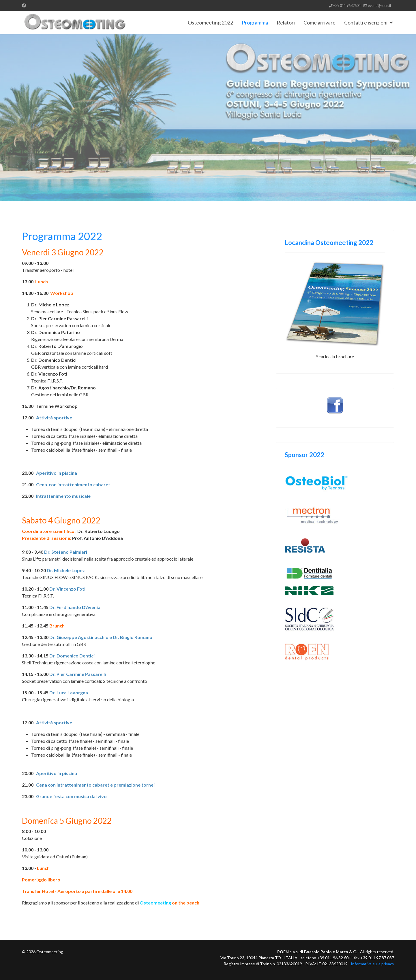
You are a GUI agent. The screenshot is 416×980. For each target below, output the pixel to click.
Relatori (286, 22)
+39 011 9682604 (347, 6)
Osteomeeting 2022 (210, 22)
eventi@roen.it (380, 6)
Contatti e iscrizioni (366, 22)
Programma (255, 22)
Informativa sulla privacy (372, 964)
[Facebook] (24, 5)
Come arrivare (320, 22)
